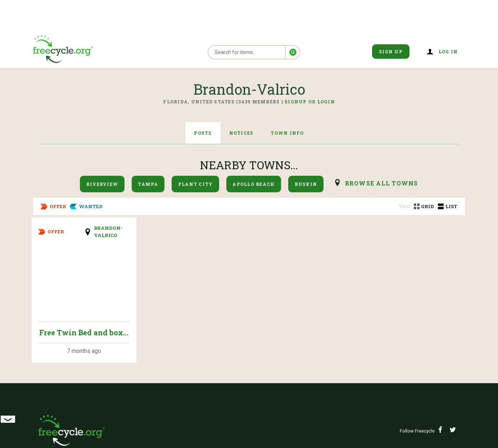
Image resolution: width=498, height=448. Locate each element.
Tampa (148, 184)
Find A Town (381, 324)
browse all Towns (382, 183)
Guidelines (272, 342)
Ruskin (306, 184)
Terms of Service (176, 342)
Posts (203, 133)
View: (405, 206)
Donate (371, 342)
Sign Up (391, 51)
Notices (241, 133)
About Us (56, 324)
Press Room (166, 324)
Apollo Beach (253, 184)
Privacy (54, 342)
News (262, 324)
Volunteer (166, 359)
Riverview (102, 184)
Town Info (287, 133)
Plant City (196, 184)
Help (261, 359)
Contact (373, 377)
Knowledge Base (388, 359)
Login (326, 102)
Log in (448, 51)
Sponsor (55, 359)
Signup (296, 102)
